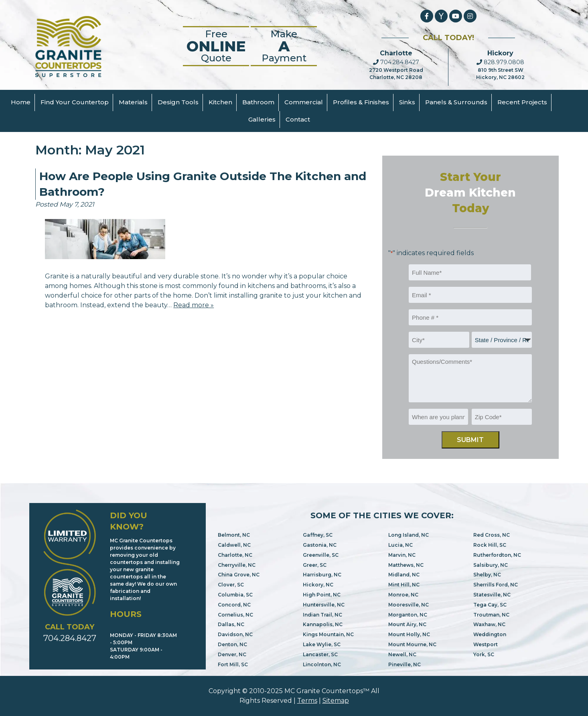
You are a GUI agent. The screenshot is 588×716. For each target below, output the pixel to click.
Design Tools (178, 102)
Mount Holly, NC (409, 634)
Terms (307, 701)
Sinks (407, 102)
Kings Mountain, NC (328, 634)
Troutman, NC (491, 615)
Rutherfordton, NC (497, 555)
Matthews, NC (406, 565)
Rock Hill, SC (490, 545)
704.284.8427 (396, 62)
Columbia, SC (235, 595)
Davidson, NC (235, 634)
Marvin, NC (402, 555)
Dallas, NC (231, 624)
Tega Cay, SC (490, 605)
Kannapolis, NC (323, 624)
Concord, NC (234, 605)
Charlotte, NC (235, 555)
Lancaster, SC (320, 654)
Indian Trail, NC (322, 615)
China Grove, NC (239, 575)
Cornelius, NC (235, 615)
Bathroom (258, 102)
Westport (486, 644)
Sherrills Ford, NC (496, 585)
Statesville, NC (492, 595)
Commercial (304, 102)
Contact (298, 119)
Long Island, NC (409, 535)
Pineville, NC (405, 664)
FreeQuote (216, 46)
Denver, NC (232, 654)
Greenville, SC (321, 555)
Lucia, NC (400, 545)
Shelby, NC (487, 575)
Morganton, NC (408, 615)
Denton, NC (232, 644)
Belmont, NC (234, 535)
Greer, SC (315, 565)
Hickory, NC (318, 585)
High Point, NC (322, 595)
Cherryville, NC (237, 565)
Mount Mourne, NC (412, 644)
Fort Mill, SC (233, 664)
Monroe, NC (403, 595)
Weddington (490, 634)
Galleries (262, 119)
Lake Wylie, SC (322, 644)
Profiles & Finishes (361, 102)
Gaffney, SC (318, 535)
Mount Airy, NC (407, 624)
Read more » (194, 305)
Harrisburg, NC (322, 575)
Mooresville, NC (409, 605)
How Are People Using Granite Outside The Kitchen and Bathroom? (203, 184)
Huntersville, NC (324, 605)
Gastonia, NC (320, 545)
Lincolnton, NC (322, 664)
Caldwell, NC (234, 545)
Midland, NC (404, 575)
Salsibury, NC (491, 565)
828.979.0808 (500, 62)
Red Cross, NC (492, 535)
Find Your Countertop (75, 102)
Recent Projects (522, 102)
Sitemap (336, 701)
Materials (133, 102)
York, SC (484, 654)
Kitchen (220, 102)
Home (21, 102)
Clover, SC (231, 585)
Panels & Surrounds (456, 102)
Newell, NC (402, 654)
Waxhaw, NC (489, 624)
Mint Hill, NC (404, 585)
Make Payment (284, 46)
